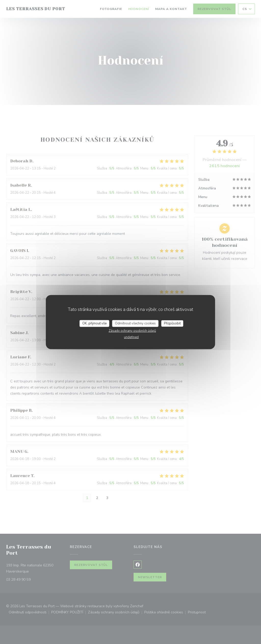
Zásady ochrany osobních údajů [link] (132, 331)
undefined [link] (131, 337)
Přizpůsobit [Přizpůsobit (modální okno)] (172, 323)
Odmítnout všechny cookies (135, 323)
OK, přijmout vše (94, 323)
